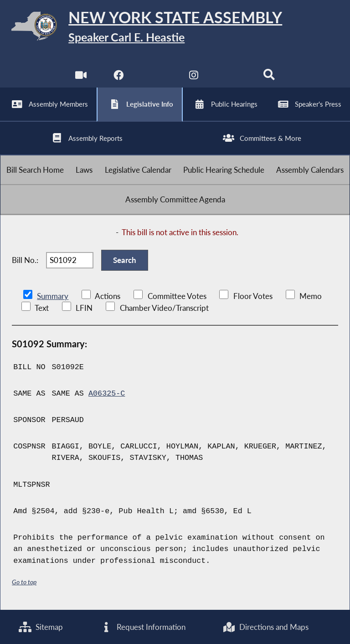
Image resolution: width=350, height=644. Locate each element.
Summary (53, 296)
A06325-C (107, 394)
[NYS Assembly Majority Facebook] (118, 77)
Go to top (24, 582)
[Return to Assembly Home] (175, 28)
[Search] (269, 77)
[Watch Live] (81, 77)
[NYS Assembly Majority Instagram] (194, 77)
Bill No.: (25, 260)
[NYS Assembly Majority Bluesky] (232, 77)
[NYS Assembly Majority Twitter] (156, 77)
